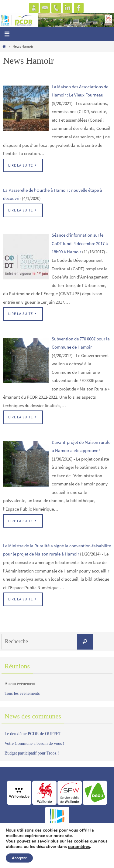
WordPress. (80, 862)
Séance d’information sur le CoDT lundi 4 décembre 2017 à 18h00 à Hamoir (80, 243)
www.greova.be (57, 850)
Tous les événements (22, 693)
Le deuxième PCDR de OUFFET (33, 734)
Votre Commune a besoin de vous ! (35, 743)
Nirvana (60, 862)
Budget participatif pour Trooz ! (32, 753)
